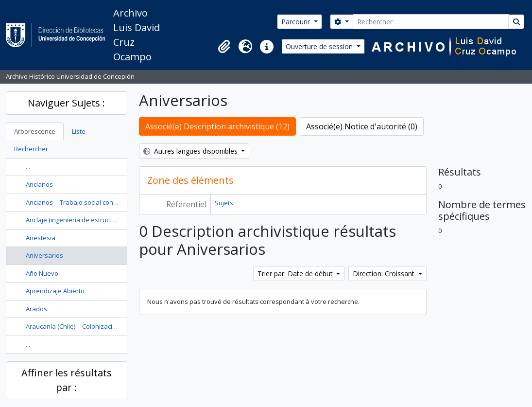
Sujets (224, 203)
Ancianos (39, 184)
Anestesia (41, 238)
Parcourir (297, 22)
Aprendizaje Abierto (55, 291)
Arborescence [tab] (35, 131)
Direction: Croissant (385, 274)
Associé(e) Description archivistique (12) (217, 126)
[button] (224, 47)
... (28, 167)
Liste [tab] (79, 131)
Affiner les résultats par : (67, 380)
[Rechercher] (431, 22)
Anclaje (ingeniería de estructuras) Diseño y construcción (109, 220)
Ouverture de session (320, 46)
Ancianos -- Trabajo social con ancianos (84, 202)
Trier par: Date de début (296, 274)
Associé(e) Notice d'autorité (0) (362, 126)
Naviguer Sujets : (66, 103)
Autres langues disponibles (191, 151)
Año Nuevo (42, 273)
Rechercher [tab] (31, 149)
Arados (36, 309)
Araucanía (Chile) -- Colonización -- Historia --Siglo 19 (102, 326)
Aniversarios (44, 255)
